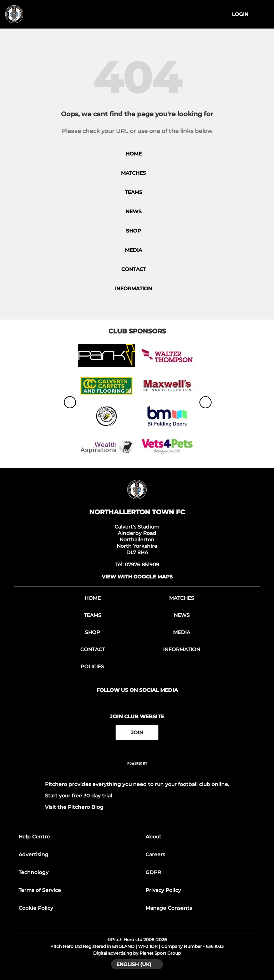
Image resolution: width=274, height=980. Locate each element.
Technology (34, 872)
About (153, 837)
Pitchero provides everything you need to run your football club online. (137, 784)
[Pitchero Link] (137, 773)
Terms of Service (40, 890)
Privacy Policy (163, 890)
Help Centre (34, 837)
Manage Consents (169, 908)
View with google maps (137, 577)
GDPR (153, 872)
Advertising (34, 854)
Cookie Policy (36, 908)
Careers (155, 854)
